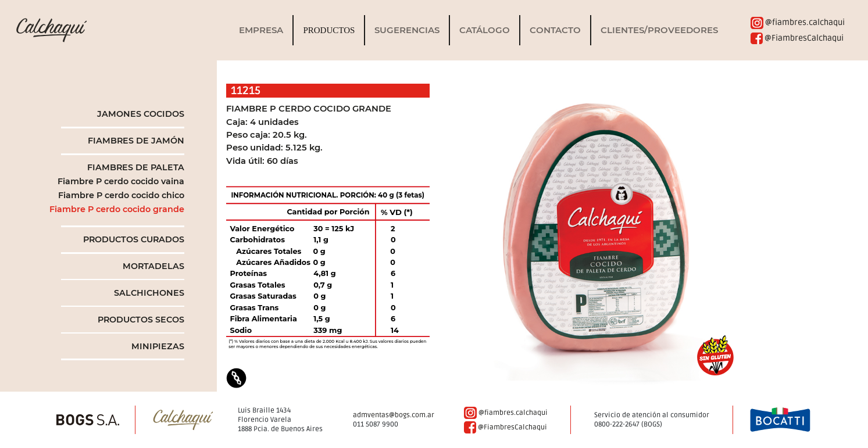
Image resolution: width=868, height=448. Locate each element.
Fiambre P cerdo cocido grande (117, 209)
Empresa (261, 30)
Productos (329, 30)
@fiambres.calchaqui (798, 22)
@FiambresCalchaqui (797, 38)
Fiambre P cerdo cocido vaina (121, 181)
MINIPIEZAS (158, 346)
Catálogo (485, 30)
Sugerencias (407, 30)
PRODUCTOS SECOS (141, 320)
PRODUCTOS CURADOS (134, 239)
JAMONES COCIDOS (141, 114)
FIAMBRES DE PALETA (136, 167)
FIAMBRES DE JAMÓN (136, 141)
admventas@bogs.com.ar (394, 415)
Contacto (555, 30)
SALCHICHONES (149, 293)
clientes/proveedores (659, 30)
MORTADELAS (153, 266)
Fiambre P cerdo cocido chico (121, 195)
